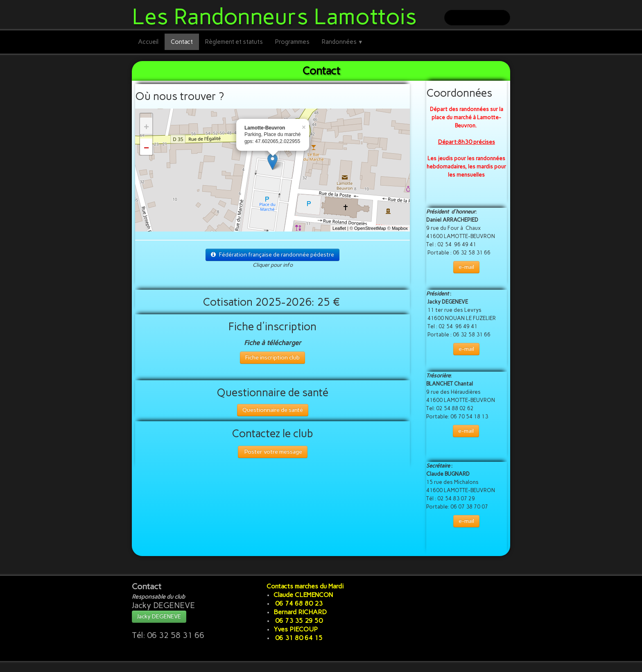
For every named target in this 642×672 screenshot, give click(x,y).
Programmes (292, 42)
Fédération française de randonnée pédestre (272, 255)
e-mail (466, 267)
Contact (182, 42)
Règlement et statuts (234, 42)
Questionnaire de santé (273, 410)
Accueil (148, 42)
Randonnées (342, 42)
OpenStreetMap (370, 228)
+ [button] (146, 128)
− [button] (146, 149)
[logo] (277, 15)
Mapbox (400, 228)
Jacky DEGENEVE (159, 616)
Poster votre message (273, 452)
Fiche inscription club (272, 358)
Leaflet (339, 228)
